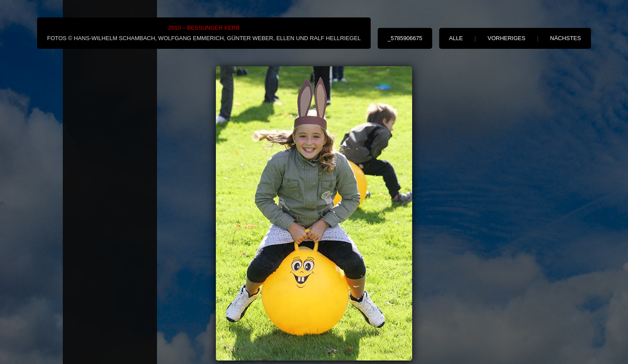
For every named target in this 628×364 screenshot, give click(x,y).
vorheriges (507, 38)
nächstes (565, 38)
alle (456, 38)
